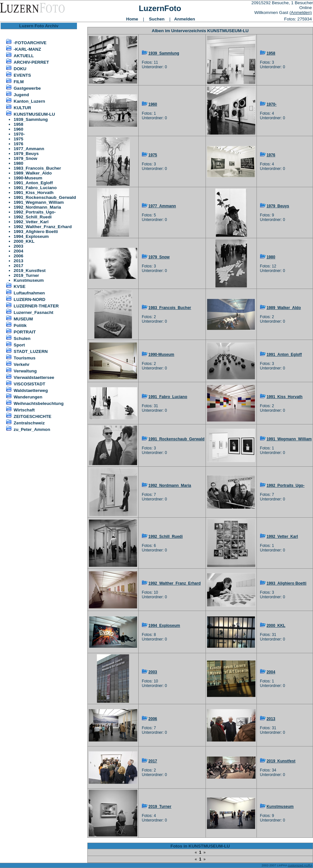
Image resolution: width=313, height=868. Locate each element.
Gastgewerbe (27, 88)
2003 (19, 246)
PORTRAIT (25, 332)
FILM (19, 82)
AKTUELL (24, 56)
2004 (19, 251)
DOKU (20, 69)
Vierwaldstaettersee (34, 377)
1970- (19, 134)
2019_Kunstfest (30, 271)
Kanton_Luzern (29, 101)
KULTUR (22, 108)
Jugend (21, 95)
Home (132, 19)
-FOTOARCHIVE (30, 43)
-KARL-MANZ (27, 49)
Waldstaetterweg (31, 390)
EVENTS (22, 75)
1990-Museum (28, 178)
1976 (19, 144)
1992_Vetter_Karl (31, 222)
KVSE (19, 286)
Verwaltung (25, 371)
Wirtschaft (24, 410)
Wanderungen (28, 397)
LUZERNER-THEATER (36, 306)
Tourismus (25, 358)
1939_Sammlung (31, 119)
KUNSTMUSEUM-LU (34, 114)
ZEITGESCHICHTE (32, 416)
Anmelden (184, 19)
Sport (19, 345)
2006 (19, 256)
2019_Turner (26, 275)
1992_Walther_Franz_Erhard (43, 227)
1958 (19, 124)
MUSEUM (23, 319)
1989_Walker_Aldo (33, 173)
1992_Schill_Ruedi (33, 217)
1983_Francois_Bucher (37, 168)
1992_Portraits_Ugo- (35, 212)
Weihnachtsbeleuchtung (39, 403)
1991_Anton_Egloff (33, 183)
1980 (19, 163)
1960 (19, 129)
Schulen (22, 338)
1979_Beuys (26, 154)
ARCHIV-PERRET (31, 62)
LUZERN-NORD (30, 299)
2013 (19, 261)
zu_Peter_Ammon (32, 429)
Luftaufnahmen (29, 293)
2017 (19, 266)
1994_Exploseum (31, 236)
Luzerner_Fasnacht (33, 312)
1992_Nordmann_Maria (37, 207)
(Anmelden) (300, 13)
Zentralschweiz (29, 423)
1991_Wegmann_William (39, 202)
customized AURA (300, 865)
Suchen (157, 19)
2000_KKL (24, 241)
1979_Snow (25, 158)
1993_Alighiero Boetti (36, 232)
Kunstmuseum (29, 280)
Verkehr (22, 364)
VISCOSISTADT (30, 384)
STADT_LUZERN (31, 351)
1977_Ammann (29, 149)
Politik (20, 325)
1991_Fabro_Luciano (35, 188)
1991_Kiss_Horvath (34, 193)
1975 (19, 139)
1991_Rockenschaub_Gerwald (45, 197)
